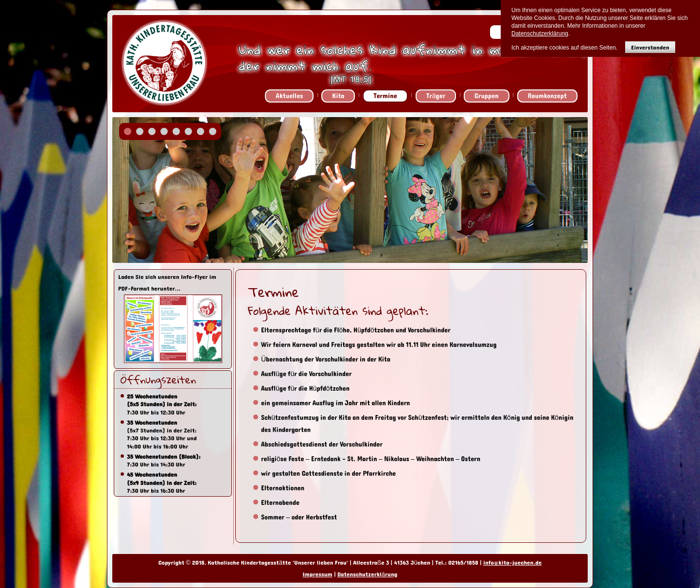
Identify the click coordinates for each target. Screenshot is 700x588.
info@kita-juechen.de (512, 563)
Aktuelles (289, 96)
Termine (385, 96)
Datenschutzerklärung (367, 574)
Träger (436, 96)
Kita (338, 96)
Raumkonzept (547, 96)
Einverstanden (650, 47)
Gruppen (487, 96)
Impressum (318, 574)
